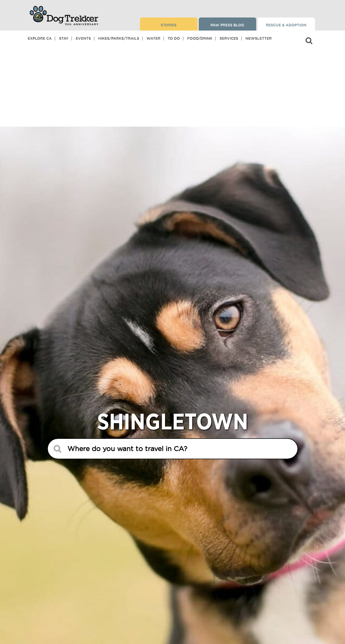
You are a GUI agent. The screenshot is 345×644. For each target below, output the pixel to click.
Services (229, 38)
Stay (64, 38)
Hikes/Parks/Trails (119, 38)
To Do (174, 38)
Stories (169, 25)
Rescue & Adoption (286, 25)
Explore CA (40, 38)
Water (153, 38)
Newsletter (259, 38)
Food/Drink (200, 38)
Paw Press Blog (227, 25)
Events (83, 38)
